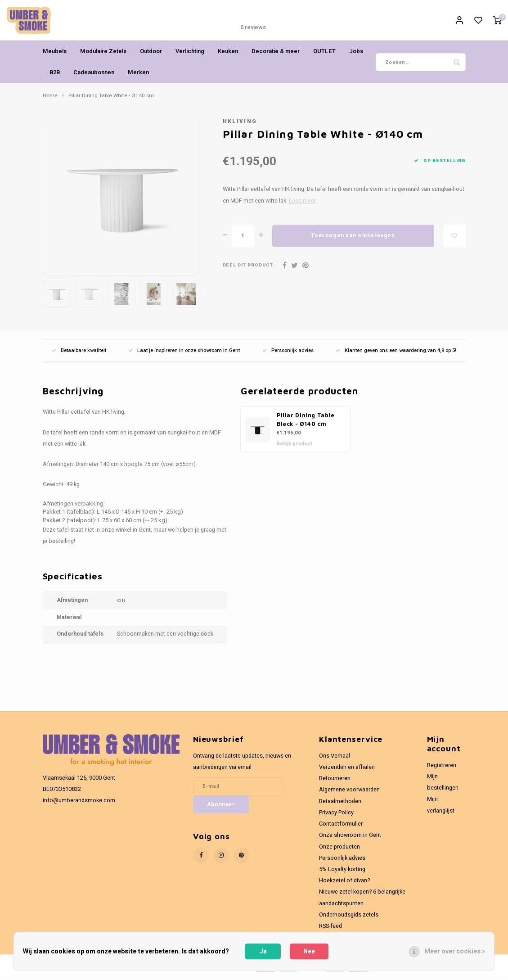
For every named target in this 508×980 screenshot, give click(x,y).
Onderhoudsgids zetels (349, 919)
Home (50, 100)
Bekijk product (294, 448)
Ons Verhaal (335, 760)
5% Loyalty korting (342, 874)
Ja (263, 951)
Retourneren (335, 783)
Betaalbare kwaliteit (79, 355)
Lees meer (302, 205)
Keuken (228, 56)
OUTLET (324, 56)
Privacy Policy (336, 817)
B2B (55, 77)
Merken (138, 77)
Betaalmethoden (340, 806)
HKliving (240, 126)
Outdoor (151, 56)
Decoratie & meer (276, 56)
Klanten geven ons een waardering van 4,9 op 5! (396, 355)
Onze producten (339, 851)
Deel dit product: (249, 270)
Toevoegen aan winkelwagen (353, 240)
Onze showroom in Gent (350, 840)
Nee (309, 951)
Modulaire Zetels (103, 56)
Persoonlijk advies (288, 355)
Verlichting (190, 56)
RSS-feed (330, 930)
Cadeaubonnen (94, 77)
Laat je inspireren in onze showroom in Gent (184, 355)
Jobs (356, 56)
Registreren (442, 770)
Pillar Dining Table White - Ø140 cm (111, 100)
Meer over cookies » (455, 951)
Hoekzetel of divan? (344, 885)
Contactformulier (341, 828)
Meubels (55, 56)
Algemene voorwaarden (349, 794)
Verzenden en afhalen (347, 772)
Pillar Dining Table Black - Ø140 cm (306, 424)
